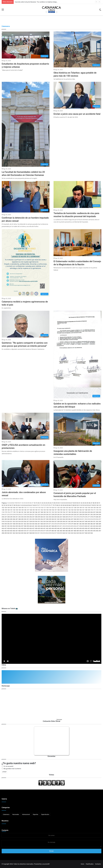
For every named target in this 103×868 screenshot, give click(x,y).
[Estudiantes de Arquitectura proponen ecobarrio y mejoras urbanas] (26, 45)
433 (22, 528)
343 (72, 521)
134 (92, 508)
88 (73, 505)
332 (42, 521)
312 (86, 519)
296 (42, 519)
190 (47, 512)
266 (58, 517)
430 (14, 528)
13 (25, 503)
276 (86, 517)
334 (47, 521)
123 (61, 508)
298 (47, 519)
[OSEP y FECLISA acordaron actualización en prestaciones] (26, 426)
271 (72, 517)
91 (79, 505)
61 (20, 505)
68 (34, 505)
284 (8, 519)
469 (22, 531)
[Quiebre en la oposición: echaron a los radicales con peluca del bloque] (77, 355)
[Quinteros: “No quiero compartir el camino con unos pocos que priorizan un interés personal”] (26, 324)
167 (83, 510)
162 (69, 510)
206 (92, 512)
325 (22, 521)
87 (71, 505)
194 (58, 512)
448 (64, 528)
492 (86, 531)
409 (56, 526)
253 (22, 517)
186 (36, 512)
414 (69, 526)
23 (44, 503)
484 (64, 531)
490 (80, 531)
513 (44, 533)
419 (83, 526)
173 (100, 510)
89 (75, 505)
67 (32, 505)
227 (50, 515)
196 (64, 512)
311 (83, 519)
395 (17, 526)
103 (6, 508)
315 (94, 519)
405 (44, 526)
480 (53, 531)
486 (69, 531)
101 (100, 505)
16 (31, 503)
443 (50, 528)
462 (3, 531)
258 (36, 517)
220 (31, 515)
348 (86, 521)
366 (36, 524)
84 (65, 505)
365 (33, 524)
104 (8, 508)
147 (28, 510)
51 (99, 503)
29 (56, 503)
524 (75, 533)
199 (72, 512)
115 (39, 508)
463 (6, 531)
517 (56, 533)
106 (14, 508)
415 (72, 526)
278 (92, 517)
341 (67, 521)
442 (47, 528)
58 (14, 505)
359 (17, 524)
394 (14, 526)
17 (33, 503)
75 (48, 505)
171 (94, 510)
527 (83, 533)
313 (89, 519)
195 (61, 512)
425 (100, 526)
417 (78, 526)
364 (31, 524)
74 (46, 505)
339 (61, 521)
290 (25, 519)
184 (31, 512)
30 (58, 503)
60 (18, 505)
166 (80, 510)
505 (22, 533)
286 (14, 519)
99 (95, 505)
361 (22, 524)
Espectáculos (45, 814)
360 (19, 524)
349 (89, 521)
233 (67, 515)
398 (25, 526)
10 (19, 503)
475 (39, 531)
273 (78, 517)
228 (53, 515)
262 (47, 517)
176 (8, 512)
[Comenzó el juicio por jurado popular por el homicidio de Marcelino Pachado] (77, 474)
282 (3, 519)
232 (64, 515)
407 (50, 526)
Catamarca (6, 814)
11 (21, 503)
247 (6, 517)
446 (58, 528)
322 (14, 521)
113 (33, 508)
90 (77, 505)
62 (22, 505)
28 (54, 503)
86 (69, 505)
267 (61, 517)
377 (67, 524)
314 (92, 519)
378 (69, 524)
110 (25, 508)
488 (75, 531)
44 (86, 503)
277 (89, 517)
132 (86, 508)
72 (42, 505)
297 (44, 519)
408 (53, 526)
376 (64, 524)
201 (78, 512)
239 (83, 515)
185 (33, 512)
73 (44, 505)
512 (42, 533)
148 (31, 510)
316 (97, 519)
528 (86, 533)
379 (72, 524)
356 (8, 524)
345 (78, 521)
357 (11, 524)
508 (31, 533)
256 (31, 517)
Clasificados (90, 864)
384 (86, 524)
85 (67, 505)
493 (89, 531)
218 (25, 515)
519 (61, 533)
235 (72, 515)
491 (83, 531)
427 (6, 528)
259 (39, 517)
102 (3, 508)
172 (97, 510)
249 (11, 517)
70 (38, 505)
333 (44, 521)
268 (64, 517)
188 (42, 512)
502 (14, 533)
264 (53, 517)
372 (53, 524)
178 (14, 512)
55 (8, 505)
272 (75, 517)
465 (11, 531)
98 (93, 505)
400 (31, 526)
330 (36, 521)
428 (8, 528)
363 (28, 524)
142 (14, 510)
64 (26, 505)
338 (58, 521)
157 (56, 510)
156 (53, 510)
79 (56, 505)
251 (17, 517)
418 (80, 526)
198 (69, 512)
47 (92, 503)
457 (89, 528)
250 (14, 517)
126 (69, 508)
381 (78, 524)
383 (83, 524)
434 (25, 528)
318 (3, 521)
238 (80, 515)
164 (75, 510)
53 (4, 505)
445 (56, 528)
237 (78, 515)
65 (28, 505)
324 (19, 521)
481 (56, 531)
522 (69, 533)
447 (61, 528)
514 (47, 533)
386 (92, 524)
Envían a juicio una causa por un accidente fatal (77, 114)
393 (11, 526)
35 (68, 503)
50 (97, 503)
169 (89, 510)
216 (19, 515)
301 (56, 519)
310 (80, 519)
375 (61, 524)
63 (24, 505)
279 (94, 517)
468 (19, 531)
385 (89, 524)
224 (42, 515)
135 (94, 508)
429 (11, 528)
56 (10, 505)
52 (2, 505)
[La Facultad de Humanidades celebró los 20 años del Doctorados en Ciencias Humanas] (26, 124)
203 (83, 512)
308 (75, 519)
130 (80, 508)
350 (92, 521)
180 (19, 512)
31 (60, 503)
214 (14, 515)
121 (56, 508)
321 (11, 521)
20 (39, 503)
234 (69, 515)
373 (56, 524)
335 (50, 521)
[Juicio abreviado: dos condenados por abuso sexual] (26, 474)
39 (76, 503)
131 (83, 508)
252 (19, 517)
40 (78, 503)
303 (61, 519)
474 (36, 531)
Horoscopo (59, 719)
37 (72, 503)
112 (31, 508)
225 (44, 515)
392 (8, 526)
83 (64, 505)
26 (50, 503)
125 (67, 508)
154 (47, 510)
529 (89, 533)
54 (6, 505)
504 (19, 533)
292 (31, 519)
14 (27, 503)
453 (78, 528)
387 (94, 524)
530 (92, 533)
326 (25, 521)
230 (58, 515)
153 (44, 510)
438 (36, 528)
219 (28, 515)
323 (17, 521)
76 (50, 505)
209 (100, 512)
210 (3, 515)
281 (100, 517)
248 (8, 517)
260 (42, 517)
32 (62, 503)
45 (88, 503)
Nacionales (16, 814)
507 (28, 533)
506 (25, 533)
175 (6, 512)
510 (36, 533)
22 (42, 503)
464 (8, 531)
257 (33, 517)
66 (30, 505)
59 (16, 505)
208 (97, 512)
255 (28, 517)
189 (44, 512)
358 (14, 524)
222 (36, 515)
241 (89, 515)
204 (86, 512)
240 (86, 515)
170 (92, 510)
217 (22, 515)
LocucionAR (46, 864)
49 (96, 503)
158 (58, 510)
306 (69, 519)
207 (94, 512)
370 (47, 524)
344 (75, 521)
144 (19, 510)
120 (53, 508)
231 (61, 515)
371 (50, 524)
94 (85, 505)
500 (8, 533)
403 (39, 526)
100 (97, 505)
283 (6, 519)
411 (61, 526)
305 (67, 519)
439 (39, 528)
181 (22, 512)
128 (75, 508)
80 (58, 505)
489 (78, 531)
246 (3, 517)
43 (84, 503)
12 (23, 503)
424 (97, 526)
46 (90, 503)
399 (28, 526)
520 (64, 533)
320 (8, 521)
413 (67, 526)
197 (67, 512)
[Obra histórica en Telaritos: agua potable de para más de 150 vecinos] (77, 50)
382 (80, 524)
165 (78, 510)
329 (33, 521)
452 (75, 528)
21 (40, 503)
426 (3, 528)
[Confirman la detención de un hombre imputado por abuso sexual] (26, 197)
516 (53, 533)
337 (56, 521)
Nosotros (5, 821)
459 (94, 528)
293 (33, 519)
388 (97, 524)
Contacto (5, 830)
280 (97, 517)
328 (31, 521)
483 (61, 531)
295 (39, 519)
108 (19, 508)
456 (86, 528)
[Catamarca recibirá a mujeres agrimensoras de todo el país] (26, 263)
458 (92, 528)
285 (11, 519)
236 (75, 515)
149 (33, 510)
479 (50, 531)
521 (67, 533)
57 (12, 505)
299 (50, 519)
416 (75, 526)
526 (80, 533)
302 (58, 519)
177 (11, 512)
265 (56, 517)
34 (66, 503)
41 (80, 503)
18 (35, 503)
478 (47, 531)
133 (89, 508)
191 (50, 512)
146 (25, 510)
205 (89, 512)
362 (25, 524)
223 (39, 515)
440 (42, 528)
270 (69, 517)
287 (17, 519)
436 (31, 528)
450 (69, 528)
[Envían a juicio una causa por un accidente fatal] (77, 95)
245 (100, 515)
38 (74, 503)
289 (22, 519)
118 (47, 508)
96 (89, 505)
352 (97, 521)
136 (97, 508)
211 (6, 515)
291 (28, 519)
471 (28, 531)
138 (3, 510)
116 (42, 508)
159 (61, 510)
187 (39, 512)
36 (70, 503)
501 (11, 533)
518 (58, 533)
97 (91, 505)
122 (58, 508)
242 (92, 515)
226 (47, 515)
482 (58, 531)
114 (36, 508)
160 (64, 510)
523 (72, 533)
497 (100, 531)
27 (52, 503)
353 (100, 521)
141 (11, 510)
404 (42, 526)
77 (52, 505)
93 (83, 505)
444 (53, 528)
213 (11, 515)
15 (29, 503)
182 (25, 512)
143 (17, 510)
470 (25, 531)
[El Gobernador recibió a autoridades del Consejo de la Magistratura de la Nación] (77, 243)
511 (39, 533)
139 (6, 510)
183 (28, 512)
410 (58, 526)
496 (97, 531)
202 (80, 512)
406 (47, 526)
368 (42, 524)
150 (36, 510)
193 (56, 512)
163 (72, 510)
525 (78, 533)
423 (94, 526)
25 (48, 503)
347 (83, 521)
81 (60, 505)
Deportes (36, 814)
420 (86, 526)
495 (94, 531)
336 (53, 521)
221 (33, 515)
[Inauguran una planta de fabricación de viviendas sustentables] (77, 429)
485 (67, 531)
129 (78, 508)
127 (72, 508)
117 (44, 508)
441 (44, 528)
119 (50, 508)
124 (64, 508)
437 (33, 528)
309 (78, 519)
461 (100, 528)
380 (75, 524)
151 (39, 510)
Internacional (26, 814)
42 (82, 503)
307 (72, 519)
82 (62, 505)
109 (22, 508)
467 (17, 531)
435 (28, 528)
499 (6, 533)
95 (87, 505)
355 (6, 524)
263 (50, 517)
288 (19, 519)
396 (19, 526)
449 (67, 528)
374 (58, 524)
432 (19, 528)
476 (42, 531)
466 (14, 531)
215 (17, 515)
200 (75, 512)
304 (64, 519)
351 (94, 521)
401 (33, 526)
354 (3, 524)
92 (81, 505)
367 (39, 524)
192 (53, 512)
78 (54, 505)
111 (28, 508)
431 (17, 528)
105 (11, 508)
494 (92, 531)
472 (31, 531)
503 (17, 533)
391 (6, 526)
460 (97, 528)
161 (67, 510)
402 (36, 526)
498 (3, 533)
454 (80, 528)
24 (46, 503)
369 (44, 524)
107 (17, 508)
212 (8, 515)
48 (94, 503)
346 (80, 521)
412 (64, 526)
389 (100, 524)
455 (83, 528)
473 (33, 531)
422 (92, 526)
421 (89, 526)
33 (64, 503)
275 (83, 517)
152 (42, 510)
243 (94, 515)
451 (72, 528)
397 (22, 526)
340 (64, 521)
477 (44, 531)
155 (50, 510)
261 (44, 517)
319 (6, 521)
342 (69, 521)
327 (28, 521)
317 (100, 519)
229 (56, 515)
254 (25, 517)
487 (72, 531)
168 (86, 510)
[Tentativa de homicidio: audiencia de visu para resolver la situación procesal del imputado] (77, 194)
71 (40, 505)
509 (33, 533)
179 (17, 512)
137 (100, 508)
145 (22, 510)
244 (97, 515)
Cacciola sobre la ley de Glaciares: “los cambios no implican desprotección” (39, 2)
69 (36, 505)
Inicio (82, 864)
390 (3, 526)
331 (39, 521)
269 (67, 517)
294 (36, 519)
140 (8, 510)
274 (80, 517)
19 (37, 503)
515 (50, 533)
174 (3, 512)
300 (53, 519)
